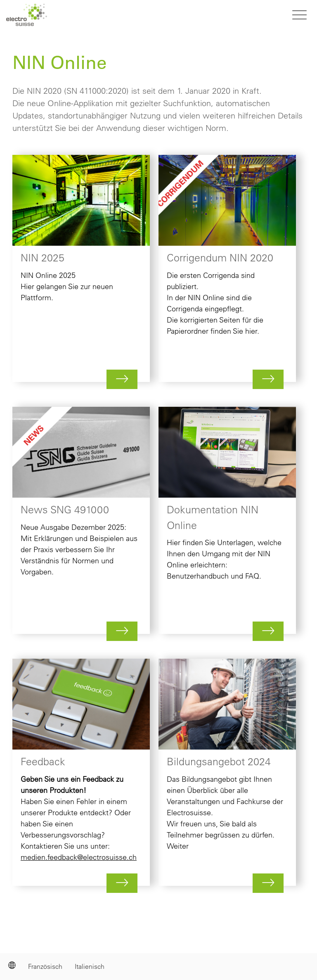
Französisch (45, 966)
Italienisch (90, 966)
